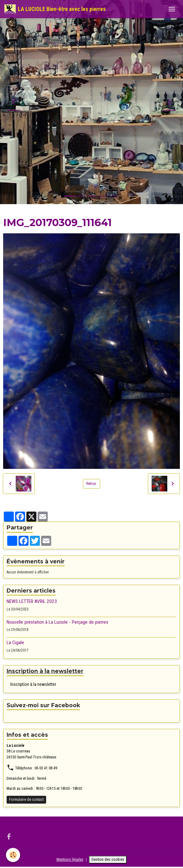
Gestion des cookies (108, 860)
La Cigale (15, 643)
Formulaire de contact (26, 800)
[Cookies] (13, 855)
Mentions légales (70, 860)
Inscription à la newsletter (33, 684)
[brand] (55, 9)
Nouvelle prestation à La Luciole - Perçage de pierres (57, 622)
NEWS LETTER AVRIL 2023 (32, 601)
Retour (91, 484)
